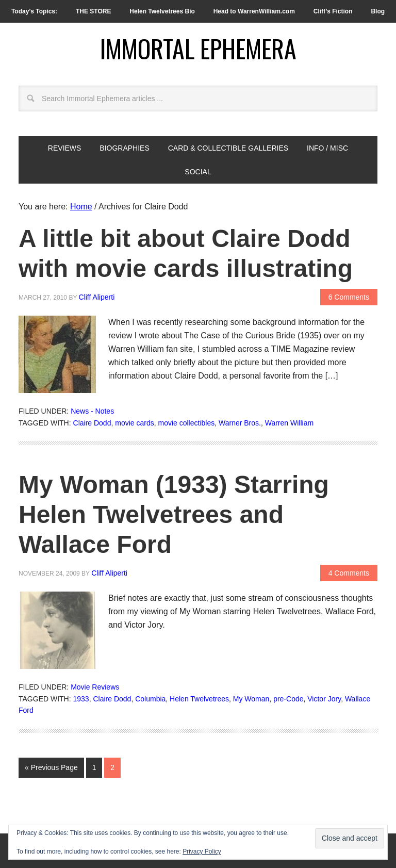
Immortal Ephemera (198, 48)
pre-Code (288, 699)
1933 (81, 699)
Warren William (289, 423)
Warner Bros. (240, 423)
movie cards (134, 423)
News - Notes (92, 411)
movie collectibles (186, 423)
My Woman (251, 699)
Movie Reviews (95, 687)
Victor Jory (324, 699)
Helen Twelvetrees (199, 699)
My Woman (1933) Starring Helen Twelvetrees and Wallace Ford (174, 514)
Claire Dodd (92, 423)
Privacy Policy (202, 851)
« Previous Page (51, 767)
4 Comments (349, 573)
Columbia (150, 699)
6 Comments (349, 297)
